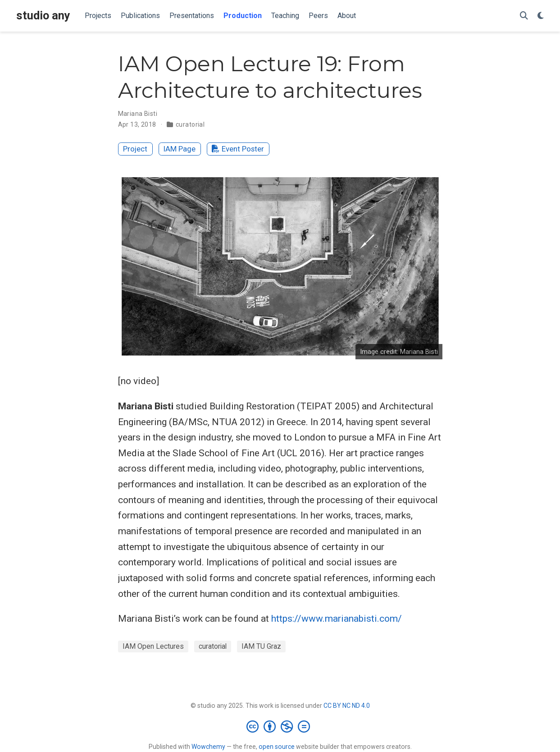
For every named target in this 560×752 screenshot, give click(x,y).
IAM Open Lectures (153, 646)
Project (135, 149)
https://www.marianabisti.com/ (337, 619)
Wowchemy (208, 747)
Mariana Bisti (138, 114)
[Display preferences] (541, 16)
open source (277, 747)
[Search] (524, 16)
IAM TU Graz (261, 646)
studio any (43, 16)
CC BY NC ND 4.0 (347, 706)
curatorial (190, 124)
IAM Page (180, 149)
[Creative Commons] (280, 726)
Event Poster (238, 149)
